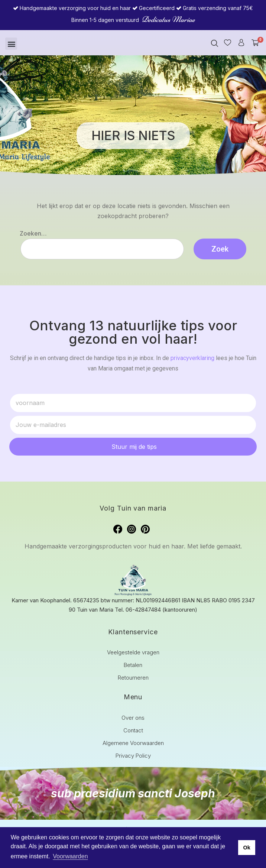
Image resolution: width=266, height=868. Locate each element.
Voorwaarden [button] (70, 856)
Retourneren (133, 678)
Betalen (133, 665)
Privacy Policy (133, 756)
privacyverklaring (192, 358)
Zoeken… (33, 233)
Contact (133, 730)
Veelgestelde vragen (133, 652)
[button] (11, 44)
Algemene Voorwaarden (133, 743)
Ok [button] (246, 848)
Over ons (133, 718)
